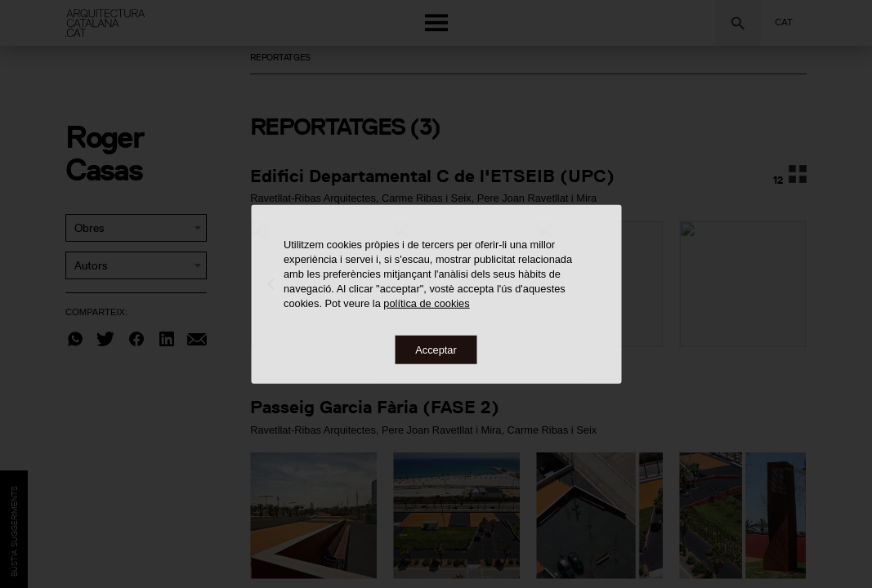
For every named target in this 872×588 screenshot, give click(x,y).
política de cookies (426, 303)
